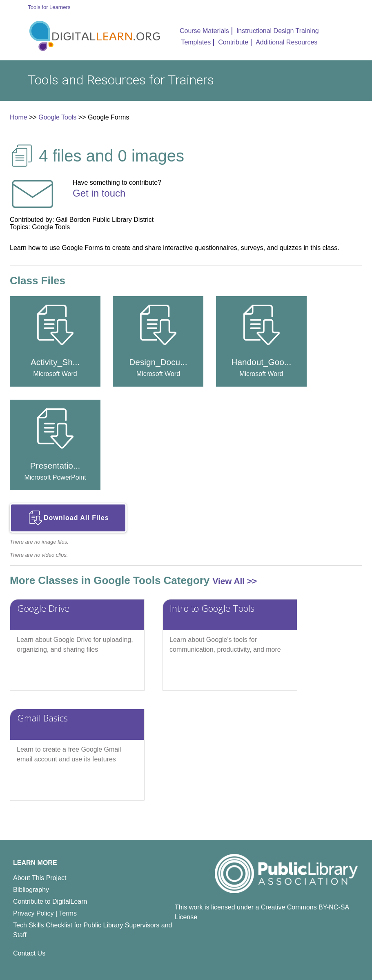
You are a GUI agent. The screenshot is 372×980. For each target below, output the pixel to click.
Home (19, 117)
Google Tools (57, 117)
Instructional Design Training (278, 31)
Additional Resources (286, 42)
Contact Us (29, 953)
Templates (196, 42)
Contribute (233, 42)
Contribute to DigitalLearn (50, 901)
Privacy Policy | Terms (45, 913)
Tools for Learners (49, 7)
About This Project (40, 878)
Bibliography (31, 890)
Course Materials (204, 31)
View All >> (235, 581)
